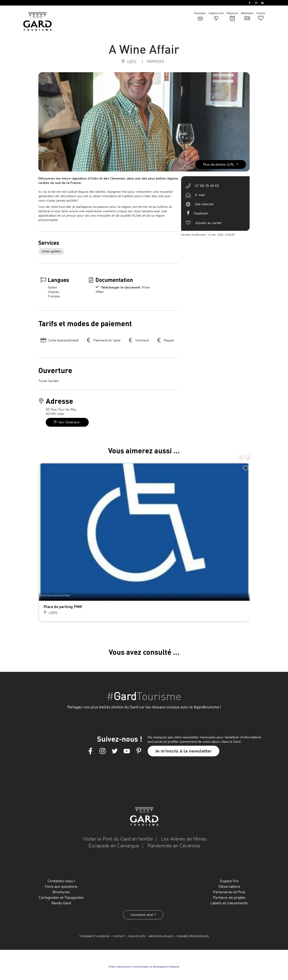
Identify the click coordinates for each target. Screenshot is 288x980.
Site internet (204, 204)
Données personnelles (193, 936)
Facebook (201, 213)
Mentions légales (161, 936)
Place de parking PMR (63, 607)
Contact (119, 936)
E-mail (200, 195)
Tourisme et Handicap (94, 936)
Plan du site (137, 936)
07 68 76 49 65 (207, 186)
